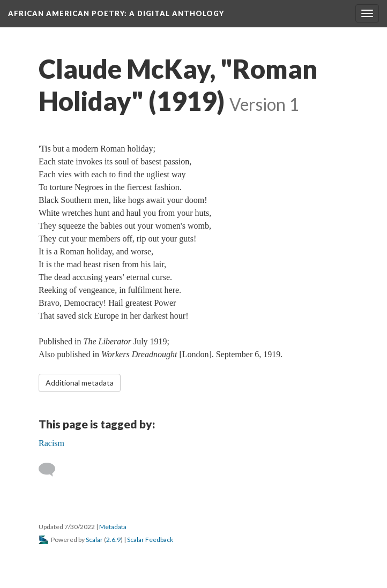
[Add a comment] (52, 470)
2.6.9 (113, 540)
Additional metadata (80, 383)
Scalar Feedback (150, 540)
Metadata (113, 527)
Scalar (94, 540)
